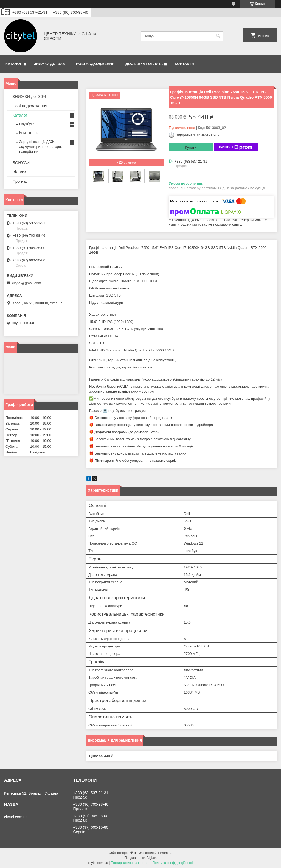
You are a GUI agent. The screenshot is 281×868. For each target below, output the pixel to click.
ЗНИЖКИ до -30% (50, 64)
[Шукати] (218, 36)
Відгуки (19, 172)
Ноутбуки (27, 124)
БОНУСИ (21, 163)
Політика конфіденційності (173, 863)
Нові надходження (95, 64)
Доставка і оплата (144, 64)
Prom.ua (166, 853)
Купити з (236, 147)
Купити (191, 147)
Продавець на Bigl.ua (140, 858)
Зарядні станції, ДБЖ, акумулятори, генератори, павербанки (41, 147)
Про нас (20, 181)
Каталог (14, 64)
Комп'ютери (29, 133)
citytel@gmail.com (27, 283)
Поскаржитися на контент (130, 863)
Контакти (184, 64)
